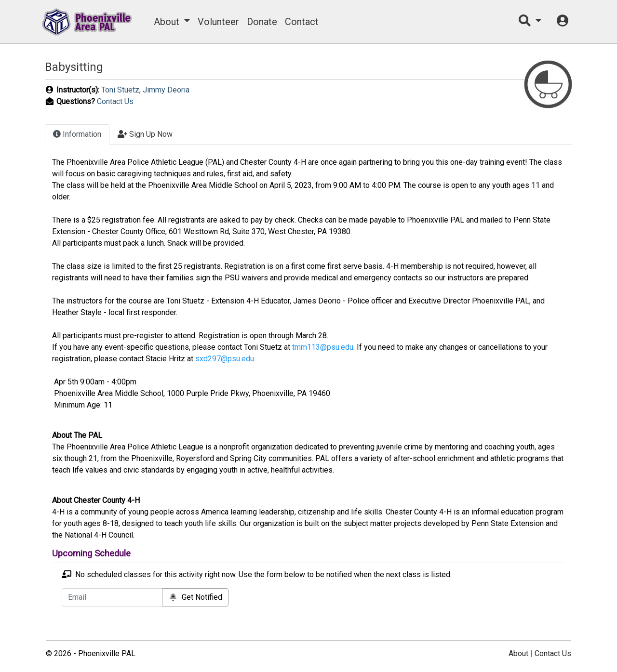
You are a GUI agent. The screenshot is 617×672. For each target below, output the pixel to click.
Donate (262, 22)
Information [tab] (77, 134)
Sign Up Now (145, 134)
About (167, 22)
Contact (302, 22)
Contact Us (115, 101)
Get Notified (195, 597)
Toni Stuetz (120, 90)
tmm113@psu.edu (323, 347)
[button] (530, 22)
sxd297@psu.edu (225, 359)
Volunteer (218, 22)
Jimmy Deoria (166, 90)
